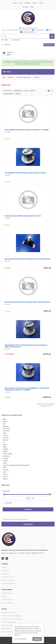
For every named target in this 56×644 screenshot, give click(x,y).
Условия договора (8, 577)
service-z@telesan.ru (29, 32)
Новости (41, 3)
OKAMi (5, 449)
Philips (5, 451)
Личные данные (7, 593)
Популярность (18, 91)
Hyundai (6, 438)
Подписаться (28, 524)
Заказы (4, 596)
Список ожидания (8, 603)
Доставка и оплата (8, 580)
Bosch (5, 422)
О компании (28, 3)
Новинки (18, 94)
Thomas (6, 470)
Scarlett (6, 458)
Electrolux (6, 431)
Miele (5, 447)
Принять (37, 639)
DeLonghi (6, 429)
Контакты (35, 3)
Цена (26, 91)
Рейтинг (33, 91)
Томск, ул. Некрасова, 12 (29, 28)
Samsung (6, 456)
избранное (6, 44)
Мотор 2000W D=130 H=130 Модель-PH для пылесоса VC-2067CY (26, 173)
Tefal (5, 468)
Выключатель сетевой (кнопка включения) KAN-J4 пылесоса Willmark (27, 259)
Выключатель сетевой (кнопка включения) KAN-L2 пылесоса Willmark (28, 302)
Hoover (6, 435)
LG (4, 442)
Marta (5, 445)
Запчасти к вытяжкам (9, 622)
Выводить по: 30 (46, 406)
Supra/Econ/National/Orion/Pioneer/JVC (16, 465)
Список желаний (7, 600)
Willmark (37, 77)
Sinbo (5, 463)
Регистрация (25, 7)
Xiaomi (5, 477)
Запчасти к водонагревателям (12, 619)
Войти (32, 7)
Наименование (8, 94)
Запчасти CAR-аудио (8, 613)
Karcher (6, 440)
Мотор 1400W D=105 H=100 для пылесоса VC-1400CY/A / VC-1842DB (27, 130)
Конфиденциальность (9, 583)
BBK (5, 419)
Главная (15, 3)
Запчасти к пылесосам (24, 77)
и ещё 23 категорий (8, 632)
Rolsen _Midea (8, 454)
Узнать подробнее (20, 639)
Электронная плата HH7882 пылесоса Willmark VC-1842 (23, 216)
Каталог (21, 3)
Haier (5, 433)
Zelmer (5, 479)
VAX (5, 472)
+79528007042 (38, 30)
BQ (4, 424)
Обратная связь (49, 45)
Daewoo (6, 426)
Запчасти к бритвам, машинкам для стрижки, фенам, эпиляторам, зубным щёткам (12, 616)
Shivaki (5, 461)
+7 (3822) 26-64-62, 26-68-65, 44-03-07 (18, 30)
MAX (49, 30)
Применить (28, 509)
